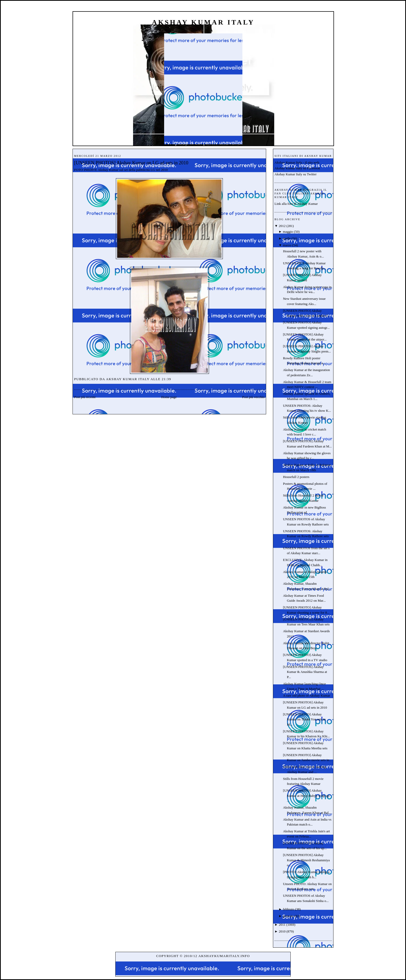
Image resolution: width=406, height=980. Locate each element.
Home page (169, 397)
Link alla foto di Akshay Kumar (296, 204)
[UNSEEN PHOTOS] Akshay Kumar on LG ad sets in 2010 (131, 163)
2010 (282, 931)
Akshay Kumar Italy (203, 22)
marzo (287, 245)
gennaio (288, 916)
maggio (288, 232)
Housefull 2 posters (296, 477)
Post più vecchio (253, 397)
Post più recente (85, 397)
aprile (287, 238)
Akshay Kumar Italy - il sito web (297, 162)
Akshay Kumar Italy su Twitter (295, 174)
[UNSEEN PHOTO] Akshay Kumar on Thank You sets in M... (304, 719)
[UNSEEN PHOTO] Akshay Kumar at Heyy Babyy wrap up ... (306, 796)
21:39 (166, 379)
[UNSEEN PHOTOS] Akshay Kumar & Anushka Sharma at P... (305, 672)
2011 (282, 925)
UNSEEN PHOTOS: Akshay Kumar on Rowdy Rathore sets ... (306, 536)
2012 (282, 226)
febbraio (288, 909)
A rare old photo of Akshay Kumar (306, 695)
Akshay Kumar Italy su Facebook (297, 168)
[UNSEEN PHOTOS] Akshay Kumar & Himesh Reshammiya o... (306, 860)
